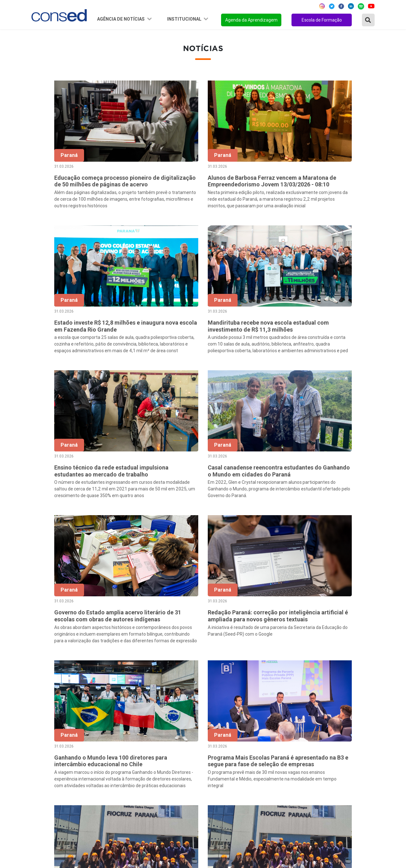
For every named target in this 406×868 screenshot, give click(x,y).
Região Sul (43, 765)
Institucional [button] (185, 19)
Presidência (160, 748)
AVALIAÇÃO (281, 808)
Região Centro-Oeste (55, 748)
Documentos (162, 774)
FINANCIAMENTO (288, 765)
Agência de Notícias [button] (121, 19)
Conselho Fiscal (165, 756)
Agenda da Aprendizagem (251, 20)
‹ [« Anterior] (186, 666)
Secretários (160, 739)
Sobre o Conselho (167, 731)
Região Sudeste (49, 756)
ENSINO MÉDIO (286, 774)
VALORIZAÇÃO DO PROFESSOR (304, 756)
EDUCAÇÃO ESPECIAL (293, 791)
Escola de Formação (322, 20)
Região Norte (46, 731)
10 (319, 666)
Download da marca (169, 782)
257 (359, 666)
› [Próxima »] (373, 666)
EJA (272, 799)
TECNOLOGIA (283, 782)
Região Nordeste (50, 739)
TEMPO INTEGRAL (289, 748)
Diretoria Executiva (169, 765)
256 (346, 666)
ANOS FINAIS (283, 739)
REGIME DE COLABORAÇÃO (299, 731)
